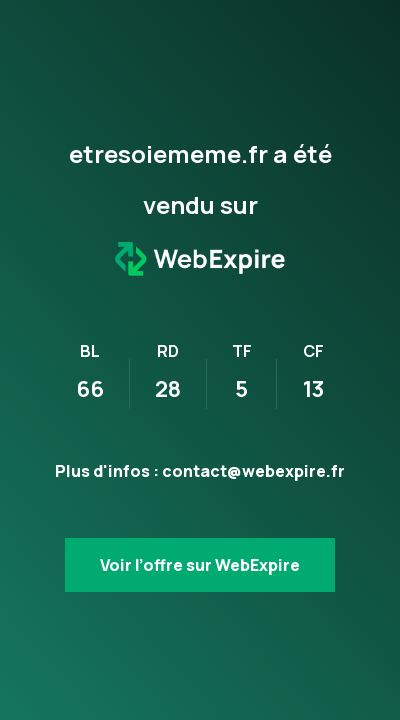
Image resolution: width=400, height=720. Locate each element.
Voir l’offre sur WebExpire (200, 565)
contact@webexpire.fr (253, 471)
